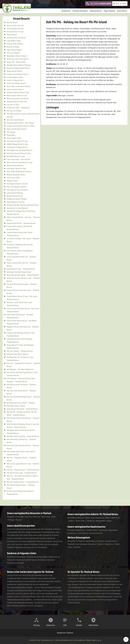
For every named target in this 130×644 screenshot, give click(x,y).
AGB (65, 625)
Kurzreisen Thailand (96, 544)
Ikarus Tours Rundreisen (95, 518)
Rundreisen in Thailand (95, 541)
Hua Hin (28, 517)
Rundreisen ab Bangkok (16, 557)
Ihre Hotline (99, 4)
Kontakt (79, 625)
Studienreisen (92, 530)
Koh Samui (46, 517)
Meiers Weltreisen (113, 518)
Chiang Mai (20, 517)
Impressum (51, 625)
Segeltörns (109, 544)
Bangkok (10, 517)
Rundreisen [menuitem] (66, 11)
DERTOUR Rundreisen (76, 518)
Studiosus (91, 521)
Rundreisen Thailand (65, 633)
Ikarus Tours (81, 521)
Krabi (54, 517)
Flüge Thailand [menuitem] (109, 11)
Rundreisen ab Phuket (16, 563)
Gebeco (71, 521)
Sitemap (37, 625)
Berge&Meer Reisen (104, 521)
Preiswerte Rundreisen (76, 530)
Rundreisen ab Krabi (46, 560)
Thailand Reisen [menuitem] (96, 11)
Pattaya (11, 520)
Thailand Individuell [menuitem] (80, 11)
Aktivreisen (103, 530)
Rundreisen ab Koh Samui (26, 560)
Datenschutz (93, 625)
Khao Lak (37, 517)
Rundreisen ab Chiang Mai (37, 557)
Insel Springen (81, 544)
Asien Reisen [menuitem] (122, 11)
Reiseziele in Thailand (41, 513)
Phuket (18, 520)
